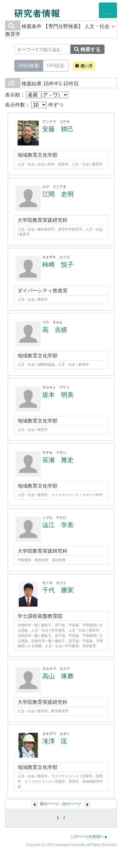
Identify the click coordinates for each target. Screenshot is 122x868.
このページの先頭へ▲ (89, 837)
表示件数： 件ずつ (34, 105)
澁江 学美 (58, 525)
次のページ (72, 804)
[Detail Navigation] (108, 10)
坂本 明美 (58, 395)
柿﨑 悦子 (58, 265)
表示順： (37, 95)
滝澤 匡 (55, 741)
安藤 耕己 (58, 129)
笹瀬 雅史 (58, 460)
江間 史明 (58, 194)
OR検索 (56, 65)
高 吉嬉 (55, 330)
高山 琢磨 (58, 676)
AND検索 (29, 65)
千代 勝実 (58, 590)
